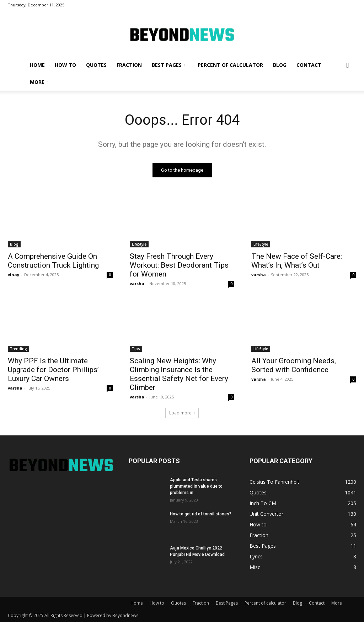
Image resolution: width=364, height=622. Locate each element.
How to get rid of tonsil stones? (201, 514)
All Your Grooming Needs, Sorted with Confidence (294, 366)
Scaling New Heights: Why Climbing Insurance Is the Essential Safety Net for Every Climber (179, 374)
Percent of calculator (230, 65)
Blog (280, 65)
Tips (136, 349)
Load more (182, 413)
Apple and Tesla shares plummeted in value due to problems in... (196, 486)
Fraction (129, 65)
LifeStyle (139, 244)
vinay (14, 275)
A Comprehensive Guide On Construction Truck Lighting (53, 261)
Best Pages (168, 65)
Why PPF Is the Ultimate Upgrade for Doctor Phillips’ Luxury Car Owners (53, 370)
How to (65, 65)
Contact (309, 65)
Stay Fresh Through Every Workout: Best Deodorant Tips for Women (179, 265)
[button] (348, 66)
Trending (18, 349)
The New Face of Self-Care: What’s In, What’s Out (297, 261)
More (39, 82)
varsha (137, 283)
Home (37, 65)
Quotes (96, 65)
